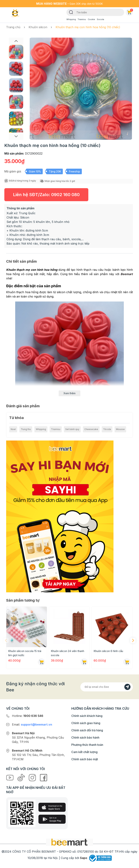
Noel (13, 429)
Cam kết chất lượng (84, 752)
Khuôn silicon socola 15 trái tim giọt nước (25, 653)
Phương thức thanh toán (87, 745)
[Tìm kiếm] (71, 12)
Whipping (71, 19)
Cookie (91, 19)
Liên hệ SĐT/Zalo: (46, 195)
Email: (32, 724)
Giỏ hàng (130, 12)
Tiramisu (82, 19)
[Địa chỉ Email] (107, 687)
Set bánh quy (72, 429)
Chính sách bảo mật (85, 759)
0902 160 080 (65, 195)
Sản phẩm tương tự (23, 600)
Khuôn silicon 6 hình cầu (108, 651)
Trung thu (26, 429)
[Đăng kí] (127, 687)
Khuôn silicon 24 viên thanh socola (68, 653)
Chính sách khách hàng (87, 716)
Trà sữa (107, 429)
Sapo (84, 858)
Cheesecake (91, 429)
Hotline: (28, 716)
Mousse (120, 429)
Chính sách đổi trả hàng (87, 730)
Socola (100, 19)
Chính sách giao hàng (86, 723)
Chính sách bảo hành (85, 737)
